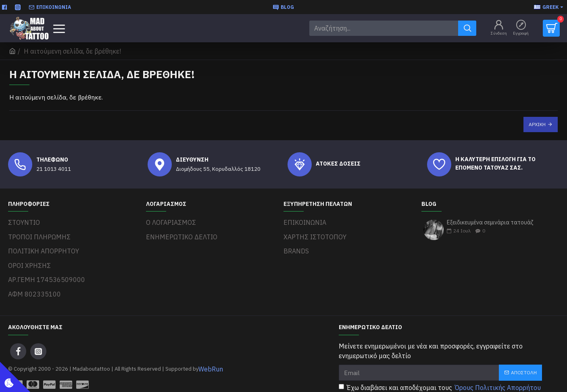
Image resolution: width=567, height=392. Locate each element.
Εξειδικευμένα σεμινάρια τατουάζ (490, 223)
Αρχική (537, 124)
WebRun (211, 353)
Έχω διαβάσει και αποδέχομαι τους (440, 372)
